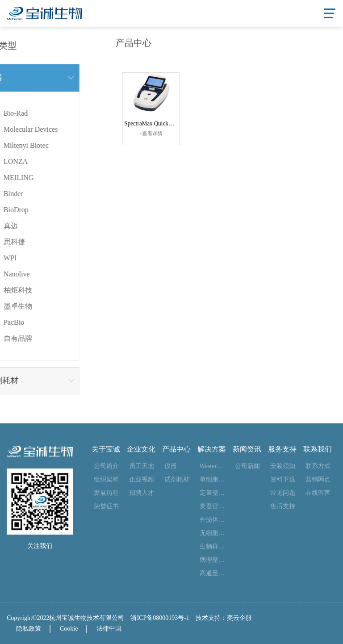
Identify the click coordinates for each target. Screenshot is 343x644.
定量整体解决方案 (213, 493)
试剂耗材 (177, 479)
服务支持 (282, 449)
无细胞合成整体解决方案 (213, 533)
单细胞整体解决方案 (213, 479)
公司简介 (106, 466)
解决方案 (212, 449)
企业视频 (142, 479)
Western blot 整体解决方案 (213, 466)
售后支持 (283, 506)
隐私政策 (29, 629)
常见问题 (283, 493)
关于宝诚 (106, 449)
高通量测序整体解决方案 (213, 573)
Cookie (69, 629)
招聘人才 (142, 493)
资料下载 (283, 479)
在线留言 (318, 493)
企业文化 (141, 449)
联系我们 (318, 449)
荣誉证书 (106, 506)
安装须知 (283, 466)
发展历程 (106, 493)
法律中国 (109, 629)
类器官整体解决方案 (213, 506)
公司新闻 (247, 466)
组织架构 (106, 479)
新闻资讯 (247, 449)
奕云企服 (239, 618)
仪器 (171, 466)
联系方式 (318, 466)
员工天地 (142, 466)
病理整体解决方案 (213, 560)
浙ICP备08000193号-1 (160, 618)
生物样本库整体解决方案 (213, 546)
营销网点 (318, 479)
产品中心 (176, 449)
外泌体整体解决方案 (213, 520)
